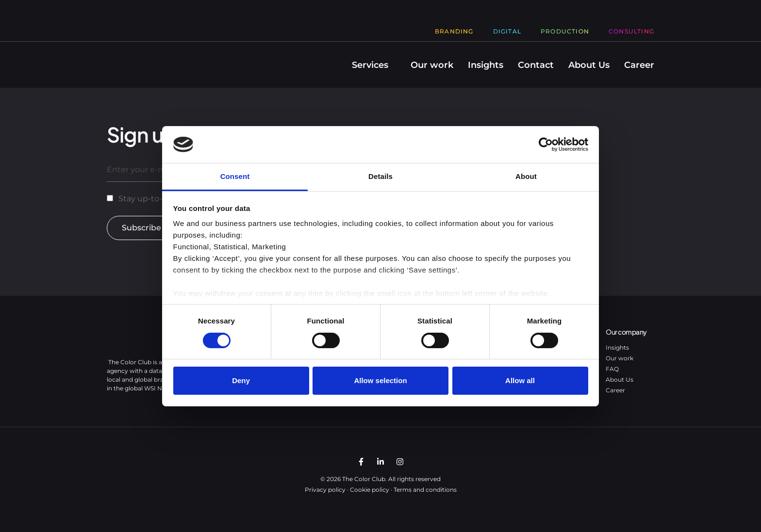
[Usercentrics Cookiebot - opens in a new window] (546, 145)
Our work (432, 65)
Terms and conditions (425, 490)
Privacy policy (325, 490)
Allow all (520, 380)
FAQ (612, 369)
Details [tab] (380, 176)
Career (639, 65)
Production (565, 31)
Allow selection (380, 380)
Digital (507, 31)
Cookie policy (370, 490)
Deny (241, 380)
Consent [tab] (235, 176)
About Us (589, 65)
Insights (486, 65)
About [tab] (526, 176)
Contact (536, 65)
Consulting (631, 31)
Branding (454, 31)
